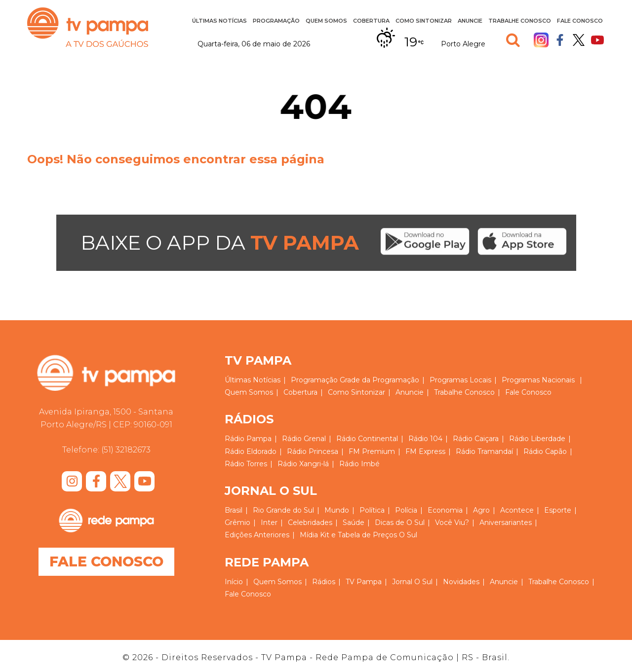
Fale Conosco (580, 21)
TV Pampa (88, 27)
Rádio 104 (425, 439)
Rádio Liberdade (537, 439)
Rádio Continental (367, 439)
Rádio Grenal (304, 439)
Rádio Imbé (359, 464)
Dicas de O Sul (400, 523)
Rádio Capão (545, 451)
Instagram (541, 40)
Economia (445, 510)
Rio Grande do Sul (283, 510)
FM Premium (372, 451)
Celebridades (310, 523)
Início (234, 582)
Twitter (579, 40)
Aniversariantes (506, 523)
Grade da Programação (379, 380)
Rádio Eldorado (251, 451)
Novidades (461, 582)
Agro (481, 510)
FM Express (425, 451)
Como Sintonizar (424, 21)
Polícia (406, 510)
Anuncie (470, 21)
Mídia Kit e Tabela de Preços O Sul (358, 535)
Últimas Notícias (219, 21)
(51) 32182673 (126, 450)
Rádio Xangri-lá (303, 464)
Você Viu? (452, 523)
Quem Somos (326, 21)
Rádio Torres (246, 464)
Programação (276, 21)
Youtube (597, 40)
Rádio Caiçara (476, 439)
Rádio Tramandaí (484, 451)
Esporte (558, 510)
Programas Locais (460, 380)
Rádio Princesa (313, 451)
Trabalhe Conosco (520, 21)
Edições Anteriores (257, 535)
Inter (269, 523)
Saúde (354, 523)
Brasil (234, 510)
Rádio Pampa (248, 439)
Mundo (337, 510)
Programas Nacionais (538, 380)
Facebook (560, 40)
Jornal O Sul (412, 582)
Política (372, 510)
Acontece (517, 510)
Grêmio (237, 523)
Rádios (324, 582)
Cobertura (371, 21)
